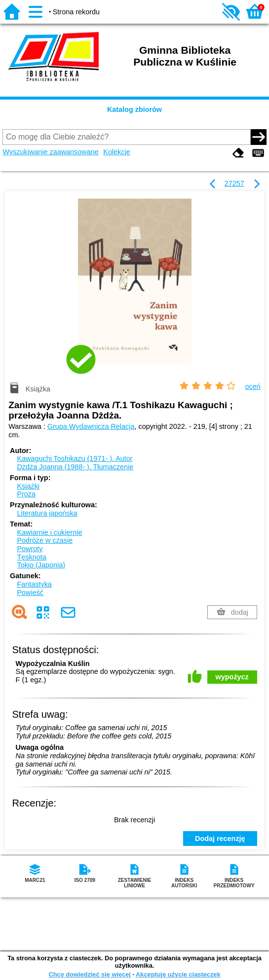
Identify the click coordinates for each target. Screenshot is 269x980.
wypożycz (232, 677)
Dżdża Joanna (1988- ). (75, 467)
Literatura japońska (47, 513)
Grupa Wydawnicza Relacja (91, 426)
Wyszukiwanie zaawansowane (50, 152)
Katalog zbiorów (134, 109)
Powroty (30, 549)
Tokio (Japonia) (41, 565)
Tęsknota (31, 557)
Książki (28, 486)
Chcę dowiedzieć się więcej (89, 974)
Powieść (30, 593)
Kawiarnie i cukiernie (49, 532)
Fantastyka (34, 584)
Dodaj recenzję (220, 839)
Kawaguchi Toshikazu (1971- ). (75, 458)
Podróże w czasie (45, 540)
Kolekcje (116, 152)
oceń (253, 386)
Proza (26, 494)
